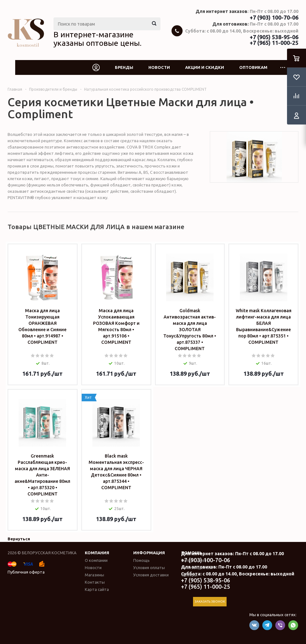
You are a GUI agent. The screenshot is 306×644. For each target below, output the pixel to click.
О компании (96, 560)
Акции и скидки (205, 67)
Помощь (141, 560)
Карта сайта (97, 589)
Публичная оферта (26, 572)
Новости (159, 67)
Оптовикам (253, 67)
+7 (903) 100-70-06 (274, 17)
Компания (97, 553)
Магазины (94, 575)
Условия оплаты (149, 568)
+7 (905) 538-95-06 (274, 37)
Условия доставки (151, 575)
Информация (149, 553)
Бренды (124, 67)
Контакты (95, 582)
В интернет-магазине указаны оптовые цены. (97, 39)
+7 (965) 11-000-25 (274, 43)
